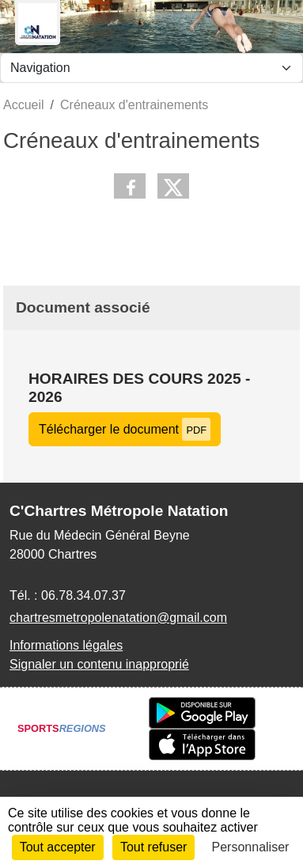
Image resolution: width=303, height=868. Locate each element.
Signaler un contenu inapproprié (99, 664)
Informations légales (66, 645)
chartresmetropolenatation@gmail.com (118, 618)
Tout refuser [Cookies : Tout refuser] (153, 847)
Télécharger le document (125, 429)
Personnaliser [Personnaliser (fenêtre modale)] (251, 847)
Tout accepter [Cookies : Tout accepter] (58, 847)
